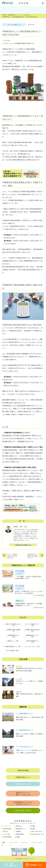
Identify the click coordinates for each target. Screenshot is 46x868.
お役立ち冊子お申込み (23, 810)
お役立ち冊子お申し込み (37, 834)
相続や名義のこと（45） (13, 646)
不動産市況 (18, 826)
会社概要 (33, 826)
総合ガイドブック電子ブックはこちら (23, 794)
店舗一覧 (5, 831)
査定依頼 (33, 829)
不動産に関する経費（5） (13, 630)
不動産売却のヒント (23, 777)
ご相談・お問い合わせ (36, 831)
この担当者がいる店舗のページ (23, 545)
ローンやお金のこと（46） (33, 625)
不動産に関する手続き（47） (32, 630)
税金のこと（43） (13, 641)
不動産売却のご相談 (23, 784)
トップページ (7, 826)
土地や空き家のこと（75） (33, 642)
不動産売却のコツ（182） (13, 636)
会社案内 (18, 837)
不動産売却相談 (7, 829)
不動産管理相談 (20, 834)
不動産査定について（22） (33, 636)
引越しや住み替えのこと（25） (13, 625)
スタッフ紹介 (7, 834)
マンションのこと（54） (33, 646)
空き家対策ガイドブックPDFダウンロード (23, 803)
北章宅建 (24, 3)
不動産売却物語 (23, 770)
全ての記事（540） (13, 651)
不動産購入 (18, 831)
